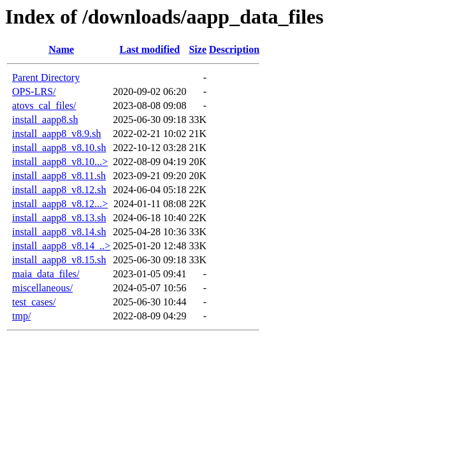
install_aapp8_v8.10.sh (59, 148)
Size (198, 49)
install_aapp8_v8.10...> (60, 162)
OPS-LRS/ (34, 91)
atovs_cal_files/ (44, 106)
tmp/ (21, 316)
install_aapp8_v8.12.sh (59, 190)
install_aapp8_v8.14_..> (61, 246)
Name (61, 49)
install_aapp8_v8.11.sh (59, 176)
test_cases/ (34, 302)
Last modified (150, 49)
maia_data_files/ (46, 274)
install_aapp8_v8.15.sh (59, 260)
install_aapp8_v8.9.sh (57, 134)
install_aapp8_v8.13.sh (59, 218)
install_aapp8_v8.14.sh (59, 232)
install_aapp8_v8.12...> (60, 204)
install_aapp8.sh (45, 120)
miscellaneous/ (42, 288)
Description (234, 49)
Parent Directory (46, 77)
